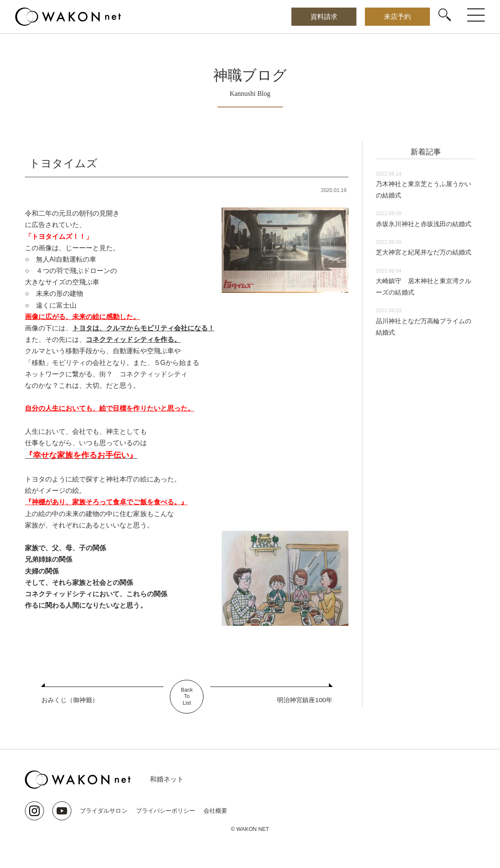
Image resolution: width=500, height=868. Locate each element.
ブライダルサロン (103, 811)
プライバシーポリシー (165, 811)
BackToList (187, 697)
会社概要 (215, 811)
